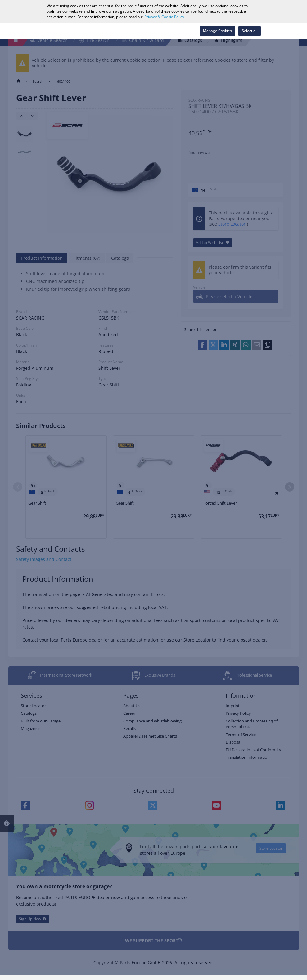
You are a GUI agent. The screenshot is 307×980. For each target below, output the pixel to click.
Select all (250, 31)
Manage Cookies (217, 31)
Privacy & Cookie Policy (164, 17)
